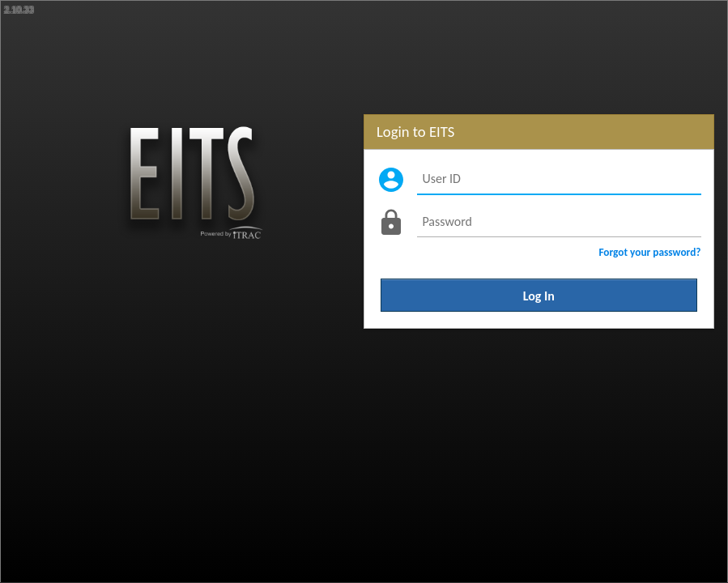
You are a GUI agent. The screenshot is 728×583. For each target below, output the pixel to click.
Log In (539, 295)
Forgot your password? (649, 252)
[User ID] (559, 179)
